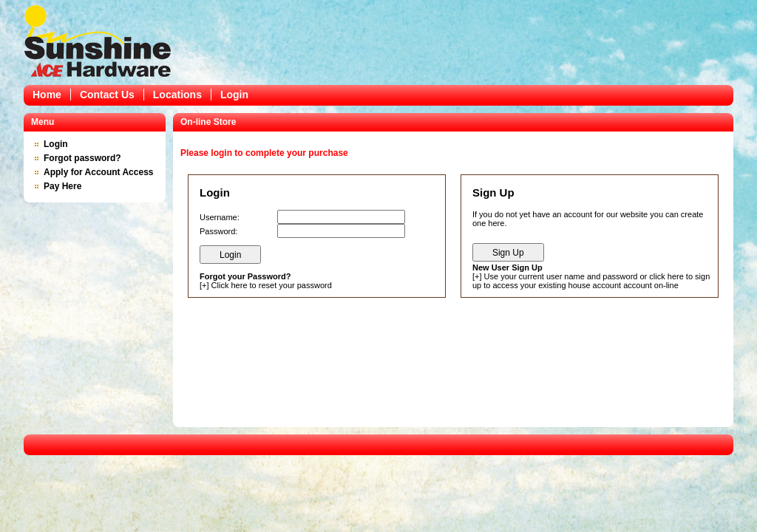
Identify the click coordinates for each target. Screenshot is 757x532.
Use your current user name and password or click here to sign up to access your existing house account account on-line (591, 281)
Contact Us (107, 95)
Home (47, 95)
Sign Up (508, 253)
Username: (220, 217)
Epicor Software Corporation (98, 41)
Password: (218, 231)
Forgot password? (82, 158)
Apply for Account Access (98, 172)
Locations (177, 95)
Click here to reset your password (272, 285)
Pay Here (62, 186)
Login (234, 95)
